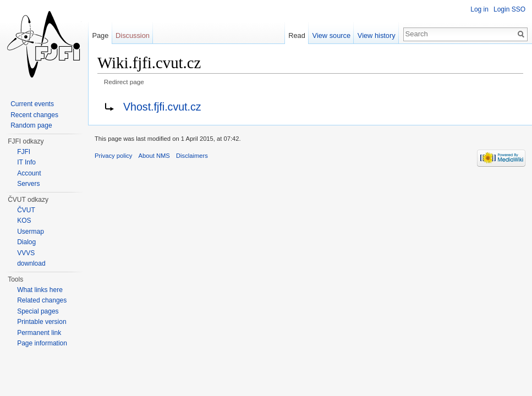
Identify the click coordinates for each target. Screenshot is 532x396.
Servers (28, 184)
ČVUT (26, 210)
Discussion (133, 35)
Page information (42, 343)
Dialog (26, 242)
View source (331, 35)
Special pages (38, 311)
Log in (479, 9)
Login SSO (509, 9)
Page (100, 35)
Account (29, 173)
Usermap (31, 232)
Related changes (42, 300)
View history (377, 35)
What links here (40, 290)
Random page (31, 125)
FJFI (24, 152)
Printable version (42, 322)
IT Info (26, 162)
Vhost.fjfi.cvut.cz (162, 107)
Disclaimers (192, 156)
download (31, 263)
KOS (24, 221)
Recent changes (34, 115)
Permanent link (39, 333)
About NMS (154, 156)
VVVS (26, 253)
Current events (32, 104)
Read (297, 35)
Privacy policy (113, 156)
